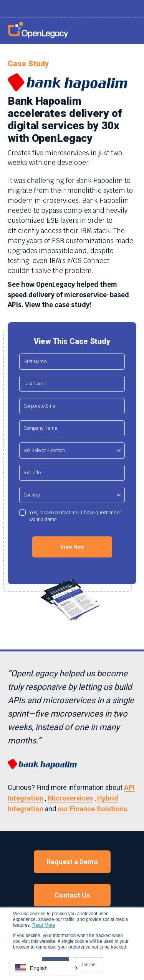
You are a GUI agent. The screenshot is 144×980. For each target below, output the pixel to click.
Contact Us (72, 895)
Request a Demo (72, 862)
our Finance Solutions (92, 809)
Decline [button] (88, 965)
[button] (46, 968)
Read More (44, 925)
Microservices (70, 798)
